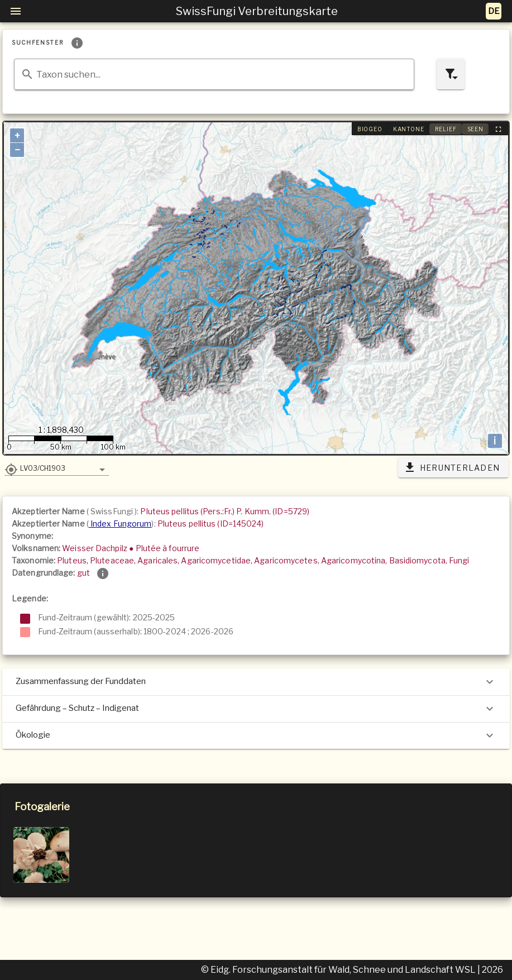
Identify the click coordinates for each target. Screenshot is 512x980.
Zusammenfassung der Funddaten (256, 682)
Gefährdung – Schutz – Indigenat (256, 709)
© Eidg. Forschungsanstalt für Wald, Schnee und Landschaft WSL (339, 970)
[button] (57, 468)
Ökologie (256, 735)
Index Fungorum (120, 524)
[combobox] (214, 74)
